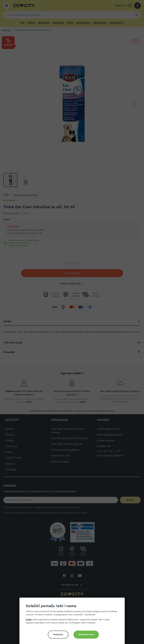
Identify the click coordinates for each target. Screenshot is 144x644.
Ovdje (29, 620)
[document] (73, 622)
